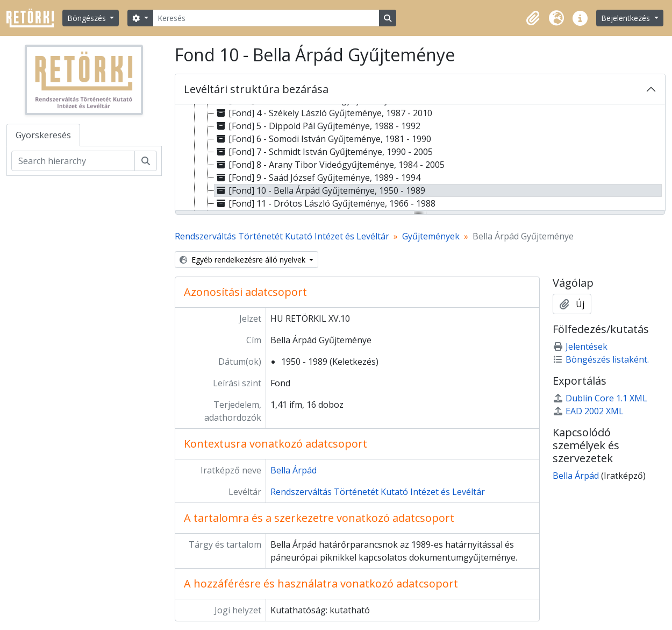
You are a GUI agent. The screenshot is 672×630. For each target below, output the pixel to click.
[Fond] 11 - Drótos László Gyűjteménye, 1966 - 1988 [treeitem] (325, 203)
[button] (533, 18)
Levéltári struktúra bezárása (256, 89)
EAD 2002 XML (588, 411)
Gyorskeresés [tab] (43, 135)
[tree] (420, 158)
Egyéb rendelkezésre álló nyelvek (244, 260)
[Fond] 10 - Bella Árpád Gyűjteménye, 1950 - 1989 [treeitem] (320, 190)
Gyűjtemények (431, 236)
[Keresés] (266, 18)
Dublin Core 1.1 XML (600, 398)
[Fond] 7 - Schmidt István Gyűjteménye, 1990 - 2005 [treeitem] (324, 152)
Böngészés (88, 18)
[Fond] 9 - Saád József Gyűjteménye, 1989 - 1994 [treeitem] (317, 178)
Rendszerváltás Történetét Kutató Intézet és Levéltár (282, 236)
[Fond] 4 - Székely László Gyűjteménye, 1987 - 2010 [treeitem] (323, 113)
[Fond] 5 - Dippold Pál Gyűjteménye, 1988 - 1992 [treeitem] (317, 126)
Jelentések (580, 346)
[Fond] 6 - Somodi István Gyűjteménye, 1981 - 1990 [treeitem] (323, 139)
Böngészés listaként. (601, 359)
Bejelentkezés (627, 18)
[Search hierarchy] (73, 161)
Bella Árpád (294, 470)
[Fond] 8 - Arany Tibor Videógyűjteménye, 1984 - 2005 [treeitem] (330, 165)
